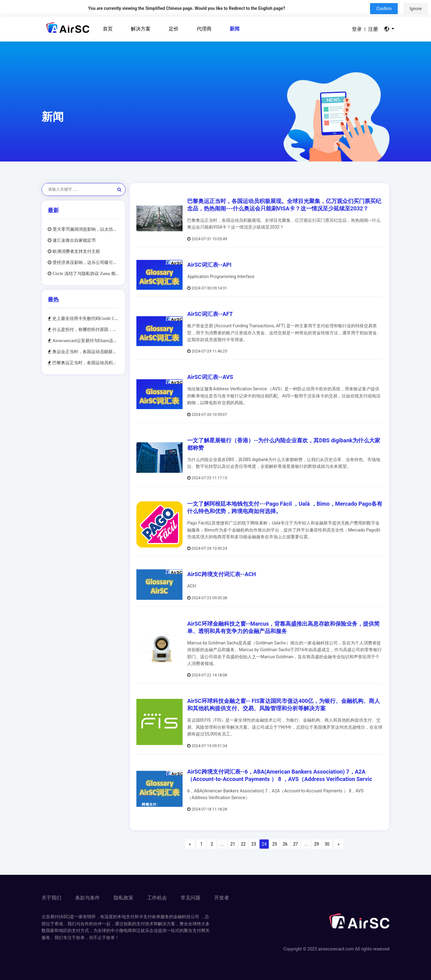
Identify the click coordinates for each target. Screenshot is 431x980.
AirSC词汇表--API (209, 265)
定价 (174, 29)
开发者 (222, 898)
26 (285, 844)
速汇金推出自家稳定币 (74, 240)
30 (327, 844)
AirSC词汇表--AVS (210, 377)
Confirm (384, 9)
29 (316, 844)
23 (254, 844)
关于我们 (51, 898)
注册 (373, 29)
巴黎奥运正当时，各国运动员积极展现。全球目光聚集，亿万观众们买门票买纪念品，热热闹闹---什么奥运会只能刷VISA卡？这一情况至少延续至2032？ (85, 363)
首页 (108, 29)
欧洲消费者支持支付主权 (76, 251)
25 (275, 844)
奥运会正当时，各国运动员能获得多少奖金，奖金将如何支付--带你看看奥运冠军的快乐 (85, 352)
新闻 (235, 29)
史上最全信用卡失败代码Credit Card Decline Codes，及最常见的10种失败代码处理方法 (85, 318)
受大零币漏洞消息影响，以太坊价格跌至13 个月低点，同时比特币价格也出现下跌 (85, 229)
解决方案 (141, 29)
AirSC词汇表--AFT (210, 314)
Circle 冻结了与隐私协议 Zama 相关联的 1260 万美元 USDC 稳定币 (85, 273)
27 (296, 844)
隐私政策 (123, 898)
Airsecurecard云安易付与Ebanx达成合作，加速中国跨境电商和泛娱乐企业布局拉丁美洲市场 (85, 341)
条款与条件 (87, 898)
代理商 (204, 29)
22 (243, 844)
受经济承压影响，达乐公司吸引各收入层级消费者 (85, 262)
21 (233, 844)
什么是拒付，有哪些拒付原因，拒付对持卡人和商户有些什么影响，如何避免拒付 (85, 329)
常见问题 (191, 898)
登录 (357, 29)
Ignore (416, 9)
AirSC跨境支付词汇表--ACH (222, 574)
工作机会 (157, 898)
